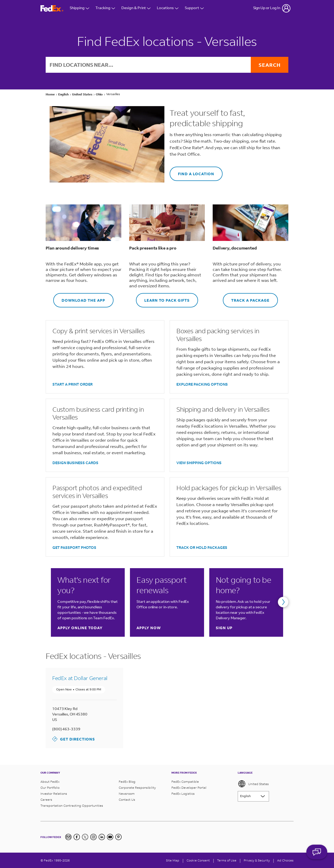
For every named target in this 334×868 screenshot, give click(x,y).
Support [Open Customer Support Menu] (194, 8)
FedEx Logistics (183, 794)
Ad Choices (285, 860)
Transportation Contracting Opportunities (72, 806)
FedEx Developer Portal (189, 788)
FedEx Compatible (185, 782)
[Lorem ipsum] (253, 796)
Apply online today (80, 628)
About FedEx (50, 782)
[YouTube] (110, 837)
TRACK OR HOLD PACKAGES (202, 547)
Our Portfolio (50, 788)
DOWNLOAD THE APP (79, 298)
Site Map (173, 860)
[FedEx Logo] (52, 8)
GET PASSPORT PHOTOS (74, 547)
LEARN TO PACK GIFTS (163, 298)
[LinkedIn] (102, 837)
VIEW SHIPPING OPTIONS (199, 463)
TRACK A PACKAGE (246, 298)
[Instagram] (93, 837)
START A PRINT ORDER (73, 384)
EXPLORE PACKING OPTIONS (202, 384)
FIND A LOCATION (192, 171)
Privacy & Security (257, 860)
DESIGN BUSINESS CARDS (75, 463)
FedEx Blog (127, 782)
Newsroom (127, 794)
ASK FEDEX (317, 854)
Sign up (224, 628)
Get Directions (74, 739)
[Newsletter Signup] (68, 837)
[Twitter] (85, 837)
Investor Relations (54, 794)
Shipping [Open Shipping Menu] (79, 8)
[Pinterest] (118, 837)
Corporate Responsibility (137, 788)
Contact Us (127, 800)
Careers (46, 800)
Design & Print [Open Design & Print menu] (136, 8)
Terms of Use (227, 860)
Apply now (149, 628)
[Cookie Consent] (198, 860)
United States (253, 784)
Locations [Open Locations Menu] (168, 8)
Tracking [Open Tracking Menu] (105, 8)
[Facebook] (77, 837)
